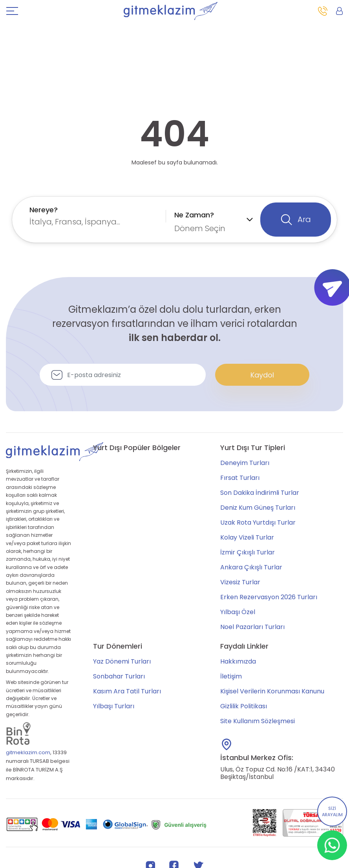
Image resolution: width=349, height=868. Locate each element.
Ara (296, 220)
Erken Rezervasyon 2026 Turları (269, 597)
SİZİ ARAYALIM (332, 812)
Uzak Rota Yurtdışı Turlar (258, 522)
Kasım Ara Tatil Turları (127, 691)
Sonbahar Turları (119, 676)
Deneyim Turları (245, 463)
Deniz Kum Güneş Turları (258, 508)
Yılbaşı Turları (114, 706)
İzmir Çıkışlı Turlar (248, 552)
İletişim (231, 676)
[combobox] (96, 216)
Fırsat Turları (240, 478)
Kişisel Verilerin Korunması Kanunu (272, 691)
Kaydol (262, 375)
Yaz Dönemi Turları (122, 661)
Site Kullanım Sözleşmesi (258, 721)
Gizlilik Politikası (244, 706)
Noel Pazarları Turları (252, 627)
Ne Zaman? (194, 215)
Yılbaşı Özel (238, 612)
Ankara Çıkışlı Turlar (251, 567)
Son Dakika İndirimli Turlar (260, 493)
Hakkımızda (238, 661)
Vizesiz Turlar (240, 582)
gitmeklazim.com (28, 752)
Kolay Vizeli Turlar (247, 537)
